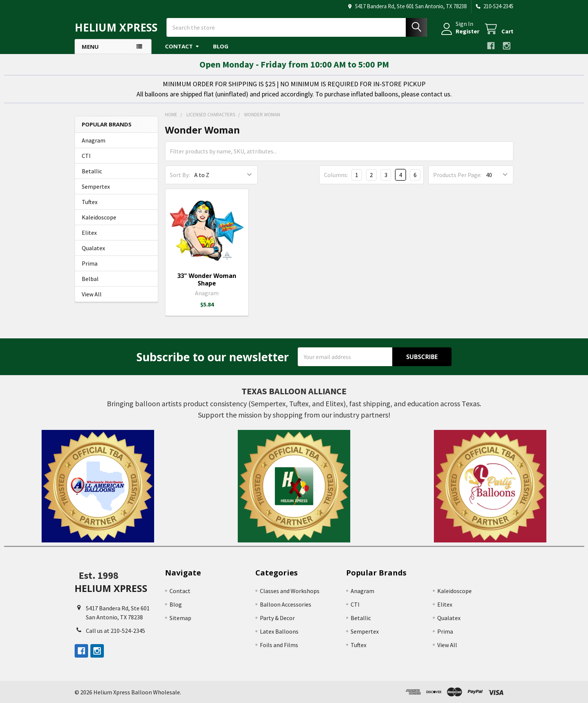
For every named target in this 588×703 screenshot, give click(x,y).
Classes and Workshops (290, 591)
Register (467, 31)
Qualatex (93, 248)
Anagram (94, 140)
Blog (221, 46)
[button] (98, 486)
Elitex (89, 233)
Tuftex (90, 202)
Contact (182, 46)
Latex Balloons (279, 631)
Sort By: (180, 175)
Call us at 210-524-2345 (115, 631)
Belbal (90, 279)
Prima (90, 263)
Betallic (92, 171)
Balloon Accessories (286, 604)
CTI (86, 156)
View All (92, 294)
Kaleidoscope (99, 217)
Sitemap (180, 618)
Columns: (336, 175)
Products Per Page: (457, 175)
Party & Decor (277, 618)
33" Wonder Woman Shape (207, 279)
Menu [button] (90, 47)
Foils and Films (279, 645)
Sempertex (96, 186)
